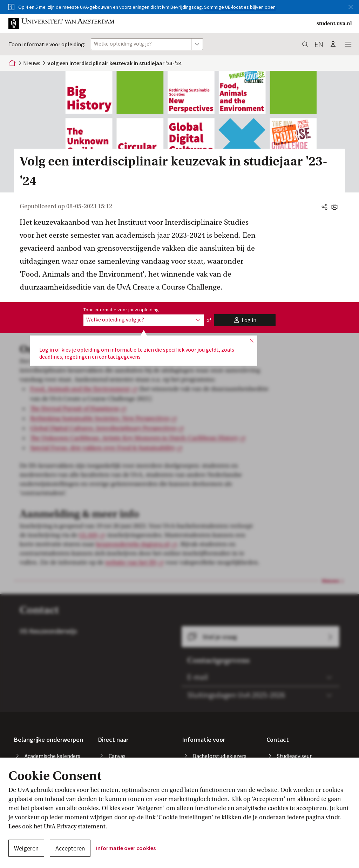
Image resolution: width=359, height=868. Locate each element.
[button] (351, 6)
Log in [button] (47, 350)
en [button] (319, 44)
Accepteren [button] (70, 848)
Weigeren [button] (26, 848)
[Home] (12, 63)
